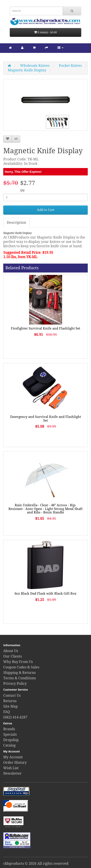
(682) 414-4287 (15, 717)
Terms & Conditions (20, 678)
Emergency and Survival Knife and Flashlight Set (46, 419)
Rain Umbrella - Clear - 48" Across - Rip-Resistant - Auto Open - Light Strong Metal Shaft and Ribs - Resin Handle (45, 509)
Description (16, 223)
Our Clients (13, 656)
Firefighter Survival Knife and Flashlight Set (45, 328)
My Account (13, 757)
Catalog (9, 745)
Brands (9, 729)
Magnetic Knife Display (27, 70)
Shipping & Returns (19, 673)
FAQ (7, 712)
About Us (11, 651)
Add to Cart (46, 210)
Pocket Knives (70, 66)
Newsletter (12, 773)
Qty (22, 190)
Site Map (11, 706)
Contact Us (12, 696)
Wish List (11, 768)
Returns (10, 701)
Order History (15, 763)
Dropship (11, 740)
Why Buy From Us (18, 662)
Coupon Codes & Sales (21, 667)
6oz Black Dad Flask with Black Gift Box (45, 594)
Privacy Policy (15, 684)
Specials (10, 734)
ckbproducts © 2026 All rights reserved (36, 864)
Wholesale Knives (35, 66)
